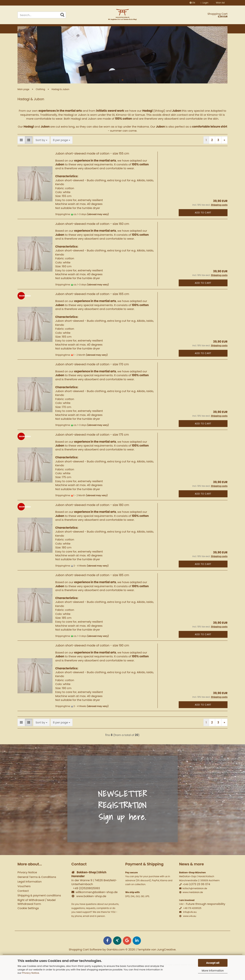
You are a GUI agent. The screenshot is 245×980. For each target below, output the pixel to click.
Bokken (43, 28)
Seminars (201, 28)
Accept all (213, 963)
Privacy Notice (31, 973)
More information (213, 971)
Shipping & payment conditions (39, 904)
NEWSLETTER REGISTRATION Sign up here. (122, 814)
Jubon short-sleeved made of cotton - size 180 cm (92, 514)
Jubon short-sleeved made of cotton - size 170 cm (92, 373)
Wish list (219, 3)
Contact (23, 900)
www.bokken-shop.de (91, 905)
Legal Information (30, 891)
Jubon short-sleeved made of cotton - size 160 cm (92, 233)
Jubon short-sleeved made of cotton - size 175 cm (92, 443)
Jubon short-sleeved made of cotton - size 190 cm (92, 654)
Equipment (152, 28)
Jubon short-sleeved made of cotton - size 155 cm (92, 162)
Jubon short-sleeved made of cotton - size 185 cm (92, 584)
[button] (192, 3)
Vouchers (24, 895)
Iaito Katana (110, 28)
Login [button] (204, 3)
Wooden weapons (67, 28)
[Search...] (62, 15)
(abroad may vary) (98, 223)
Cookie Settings (28, 917)
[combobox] (41, 149)
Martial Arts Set (177, 28)
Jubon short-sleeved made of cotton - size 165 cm (92, 303)
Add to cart (203, 222)
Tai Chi (91, 28)
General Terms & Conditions (37, 886)
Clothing (132, 28)
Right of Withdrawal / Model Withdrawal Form (37, 911)
